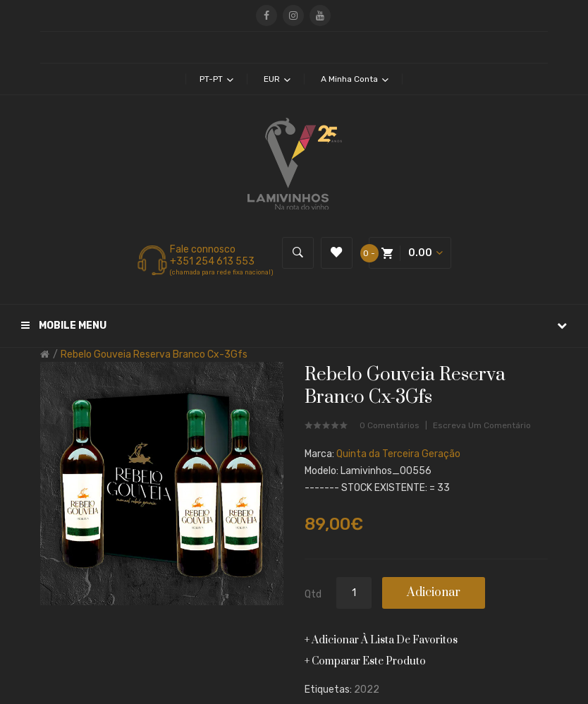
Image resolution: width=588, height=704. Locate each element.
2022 (367, 690)
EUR (277, 79)
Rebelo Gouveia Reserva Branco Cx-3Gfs (154, 354)
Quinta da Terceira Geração (398, 454)
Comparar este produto (369, 661)
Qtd (313, 594)
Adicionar (434, 593)
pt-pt (216, 79)
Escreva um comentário (482, 425)
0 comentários (390, 425)
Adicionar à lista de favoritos (385, 640)
